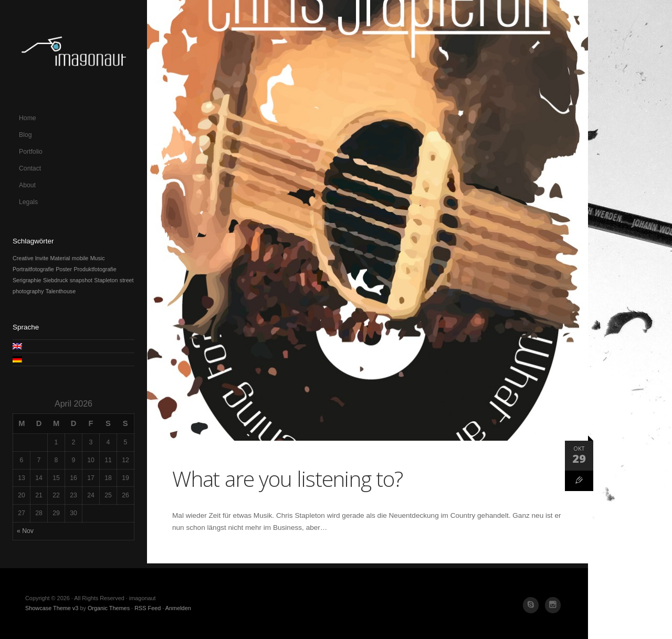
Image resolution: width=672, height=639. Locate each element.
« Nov (25, 531)
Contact (30, 168)
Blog (25, 135)
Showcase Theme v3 (52, 608)
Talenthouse (61, 291)
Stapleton (106, 280)
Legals (28, 202)
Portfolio (31, 152)
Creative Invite (30, 258)
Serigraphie (27, 280)
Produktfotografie (95, 269)
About (27, 185)
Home (28, 118)
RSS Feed (148, 608)
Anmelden (178, 608)
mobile (80, 258)
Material (60, 258)
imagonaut (73, 55)
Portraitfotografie (33, 269)
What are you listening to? (287, 478)
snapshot (81, 280)
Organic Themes (109, 608)
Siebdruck (55, 280)
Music (98, 258)
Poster (64, 269)
